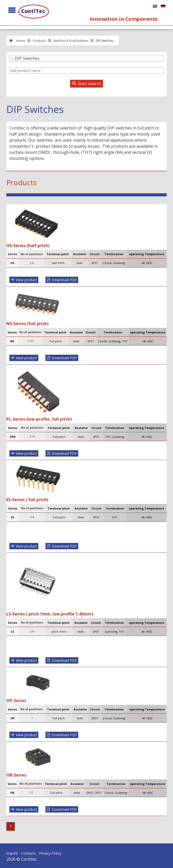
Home (21, 41)
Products (39, 41)
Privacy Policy (50, 853)
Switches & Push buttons (71, 41)
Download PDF (64, 280)
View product (26, 280)
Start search (89, 84)
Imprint (12, 853)
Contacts (28, 853)
